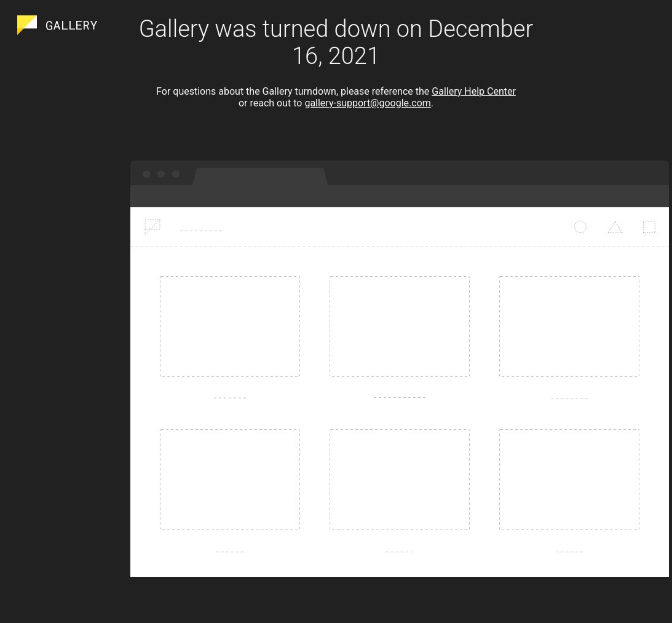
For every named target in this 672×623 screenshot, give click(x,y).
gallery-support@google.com (367, 103)
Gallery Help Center (474, 91)
